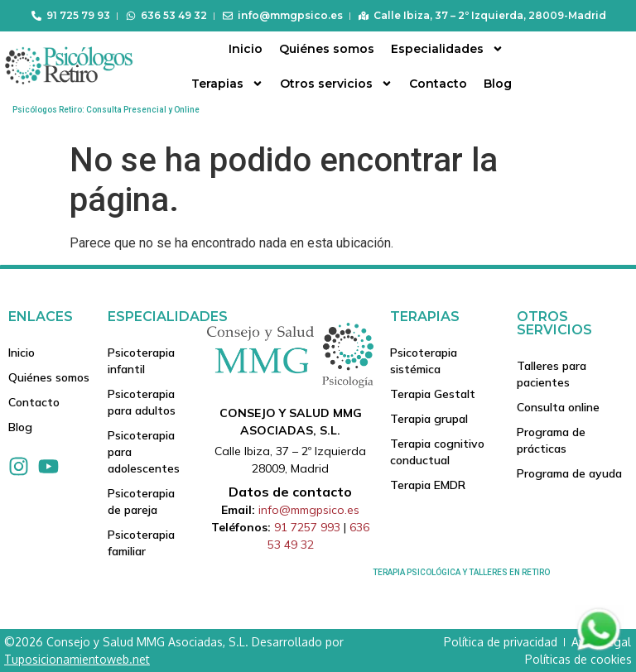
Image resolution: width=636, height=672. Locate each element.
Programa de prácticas (551, 440)
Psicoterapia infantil (141, 361)
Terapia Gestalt (433, 394)
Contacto (438, 84)
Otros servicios (336, 84)
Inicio (246, 49)
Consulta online (558, 407)
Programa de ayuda (569, 473)
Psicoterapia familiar (141, 543)
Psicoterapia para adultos (142, 402)
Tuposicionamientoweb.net (77, 659)
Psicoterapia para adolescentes (144, 452)
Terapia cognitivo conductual (437, 452)
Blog (498, 84)
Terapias (227, 84)
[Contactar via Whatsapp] (599, 649)
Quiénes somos (327, 49)
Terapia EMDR (428, 485)
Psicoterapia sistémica (424, 361)
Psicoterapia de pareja (141, 502)
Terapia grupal (429, 419)
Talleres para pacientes (552, 374)
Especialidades (447, 49)
